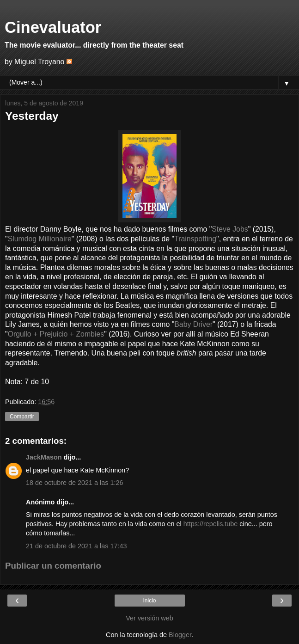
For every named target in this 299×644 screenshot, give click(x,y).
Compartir (22, 417)
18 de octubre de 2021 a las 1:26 (74, 483)
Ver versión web (149, 618)
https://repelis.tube (212, 524)
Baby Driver (193, 324)
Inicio (149, 601)
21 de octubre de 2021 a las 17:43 (76, 546)
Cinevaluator (53, 27)
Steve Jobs (230, 229)
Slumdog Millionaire (40, 239)
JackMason (44, 457)
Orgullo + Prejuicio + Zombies (56, 334)
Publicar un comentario (53, 566)
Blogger (180, 635)
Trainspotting (195, 239)
